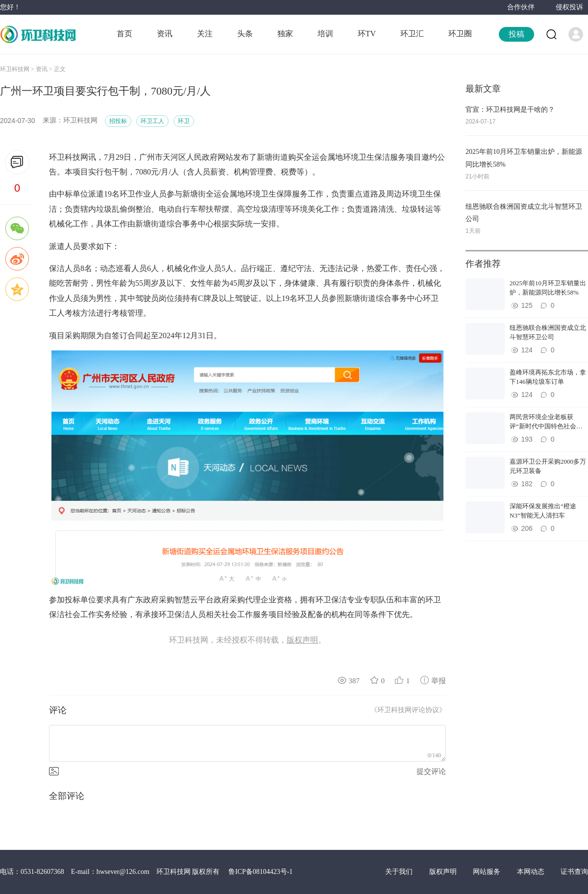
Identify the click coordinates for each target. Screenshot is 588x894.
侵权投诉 (569, 7)
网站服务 (488, 872)
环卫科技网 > (18, 69)
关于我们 (400, 872)
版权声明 (444, 872)
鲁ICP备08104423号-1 (260, 872)
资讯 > (45, 69)
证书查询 (574, 872)
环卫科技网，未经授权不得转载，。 (247, 640)
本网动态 (532, 872)
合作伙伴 (521, 7)
